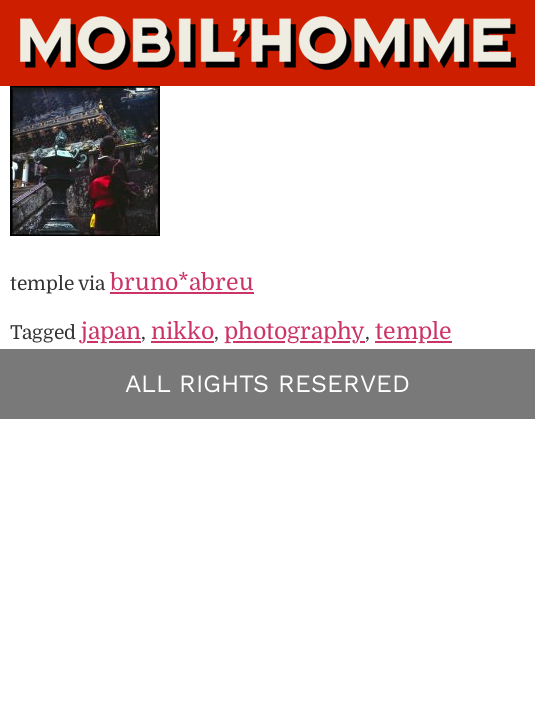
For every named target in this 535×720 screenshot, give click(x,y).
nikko (182, 331)
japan (111, 331)
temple (413, 331)
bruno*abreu (182, 282)
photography (294, 331)
